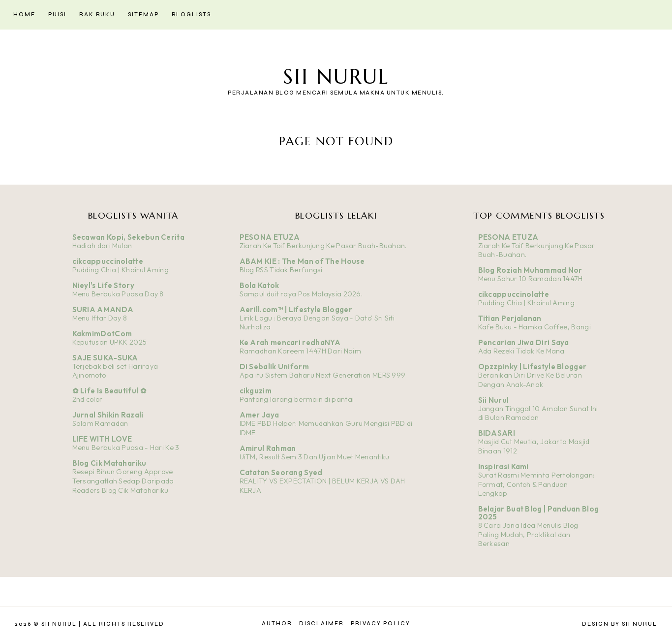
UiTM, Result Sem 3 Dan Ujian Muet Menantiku (315, 457)
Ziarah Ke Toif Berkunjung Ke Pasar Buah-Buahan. (323, 246)
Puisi (57, 15)
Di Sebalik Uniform (274, 367)
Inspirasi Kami (504, 466)
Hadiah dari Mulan (102, 246)
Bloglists (191, 15)
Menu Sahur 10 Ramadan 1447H (531, 279)
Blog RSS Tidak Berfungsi (281, 270)
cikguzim (256, 391)
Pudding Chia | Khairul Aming (121, 270)
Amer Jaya (260, 415)
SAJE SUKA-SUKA (105, 358)
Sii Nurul (336, 77)
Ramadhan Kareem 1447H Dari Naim (300, 351)
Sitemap (143, 15)
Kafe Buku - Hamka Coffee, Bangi (535, 327)
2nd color (88, 399)
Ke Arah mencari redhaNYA (290, 342)
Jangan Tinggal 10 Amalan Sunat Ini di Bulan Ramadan (538, 413)
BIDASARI (497, 433)
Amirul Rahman (268, 448)
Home (24, 15)
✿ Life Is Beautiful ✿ (109, 391)
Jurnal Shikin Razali (108, 415)
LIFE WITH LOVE (102, 439)
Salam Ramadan (100, 423)
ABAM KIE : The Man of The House (302, 261)
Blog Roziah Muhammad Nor (530, 270)
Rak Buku (97, 15)
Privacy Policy (381, 624)
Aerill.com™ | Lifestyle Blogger (296, 309)
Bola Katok (260, 285)
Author (277, 624)
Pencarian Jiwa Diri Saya (524, 342)
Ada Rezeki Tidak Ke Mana (521, 351)
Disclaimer (321, 624)
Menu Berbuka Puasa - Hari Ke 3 (126, 448)
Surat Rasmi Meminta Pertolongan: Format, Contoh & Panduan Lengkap (536, 484)
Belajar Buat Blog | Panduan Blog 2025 (539, 513)
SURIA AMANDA (103, 309)
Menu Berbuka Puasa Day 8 (118, 294)
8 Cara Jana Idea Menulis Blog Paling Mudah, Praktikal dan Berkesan (528, 534)
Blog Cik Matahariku (109, 463)
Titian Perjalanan (510, 318)
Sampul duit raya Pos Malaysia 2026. (301, 294)
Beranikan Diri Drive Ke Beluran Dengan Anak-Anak (530, 380)
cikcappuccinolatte (108, 261)
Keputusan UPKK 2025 (110, 342)
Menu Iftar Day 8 (100, 318)
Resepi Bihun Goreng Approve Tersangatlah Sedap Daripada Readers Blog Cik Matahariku (123, 481)
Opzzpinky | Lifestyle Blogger (533, 367)
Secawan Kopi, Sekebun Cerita (128, 237)
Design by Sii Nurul (620, 624)
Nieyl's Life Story (103, 285)
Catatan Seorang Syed (281, 472)
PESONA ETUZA (270, 237)
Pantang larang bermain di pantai (297, 399)
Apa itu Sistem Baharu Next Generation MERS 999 (323, 375)
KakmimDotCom (102, 334)
